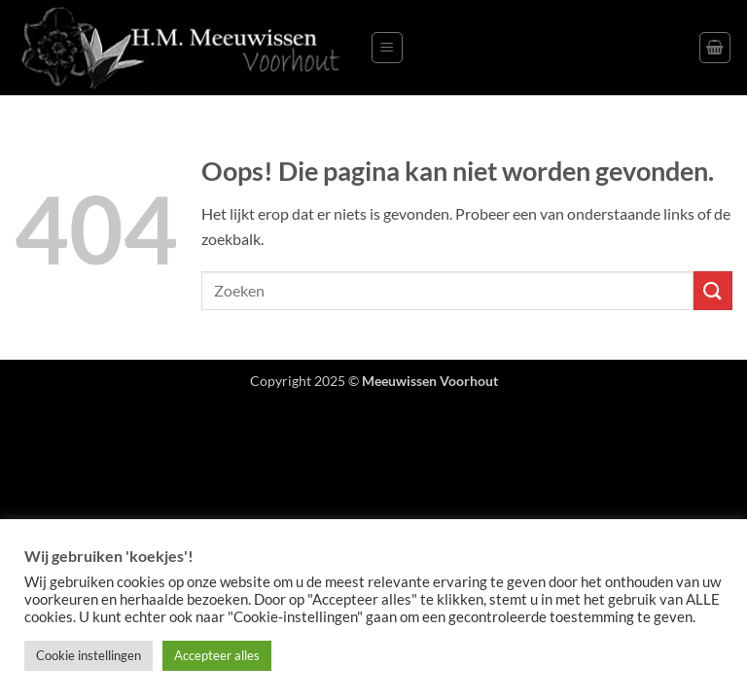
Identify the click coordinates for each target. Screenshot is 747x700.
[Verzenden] (713, 290)
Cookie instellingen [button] (89, 655)
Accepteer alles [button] (217, 655)
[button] (387, 48)
